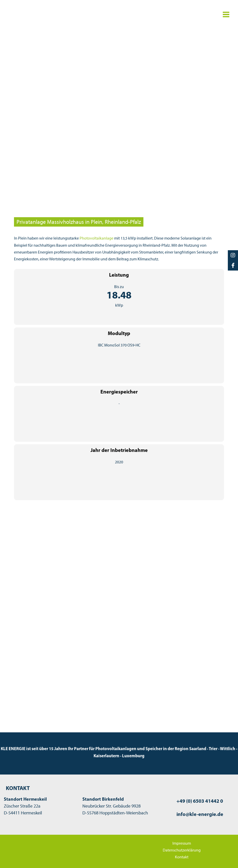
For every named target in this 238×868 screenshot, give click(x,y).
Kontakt (182, 857)
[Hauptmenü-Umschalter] (226, 14)
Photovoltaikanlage (96, 238)
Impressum (182, 843)
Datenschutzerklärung (182, 850)
